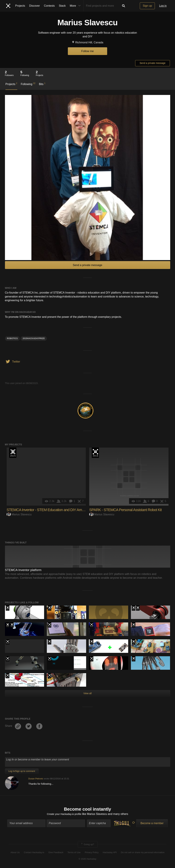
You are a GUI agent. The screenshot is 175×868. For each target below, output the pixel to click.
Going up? (87, 845)
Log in (163, 6)
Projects (20, 6)
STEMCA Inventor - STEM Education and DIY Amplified (49, 510)
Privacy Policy (92, 853)
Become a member (152, 824)
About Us (15, 853)
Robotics (12, 338)
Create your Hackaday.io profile (64, 815)
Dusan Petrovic (36, 779)
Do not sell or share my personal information (143, 853)
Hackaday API (110, 853)
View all (87, 693)
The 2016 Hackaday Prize (95, 453)
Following (28, 84)
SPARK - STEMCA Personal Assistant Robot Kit (125, 510)
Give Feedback (56, 853)
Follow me (88, 51)
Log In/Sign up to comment (22, 771)
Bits (42, 84)
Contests (49, 6)
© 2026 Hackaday (87, 860)
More (76, 6)
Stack (62, 6)
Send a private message (153, 63)
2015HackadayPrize (34, 338)
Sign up (147, 6)
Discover (35, 6)
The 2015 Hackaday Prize (13, 453)
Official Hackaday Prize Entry (49, 608)
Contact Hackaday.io (34, 853)
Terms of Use (74, 853)
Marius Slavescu (19, 514)
